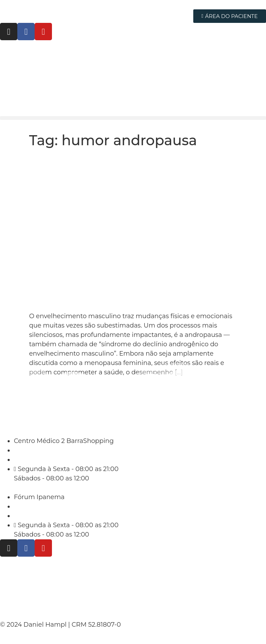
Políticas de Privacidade (51, 570)
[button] (133, 118)
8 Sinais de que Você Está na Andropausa (118, 159)
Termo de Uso (30, 588)
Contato (17, 606)
